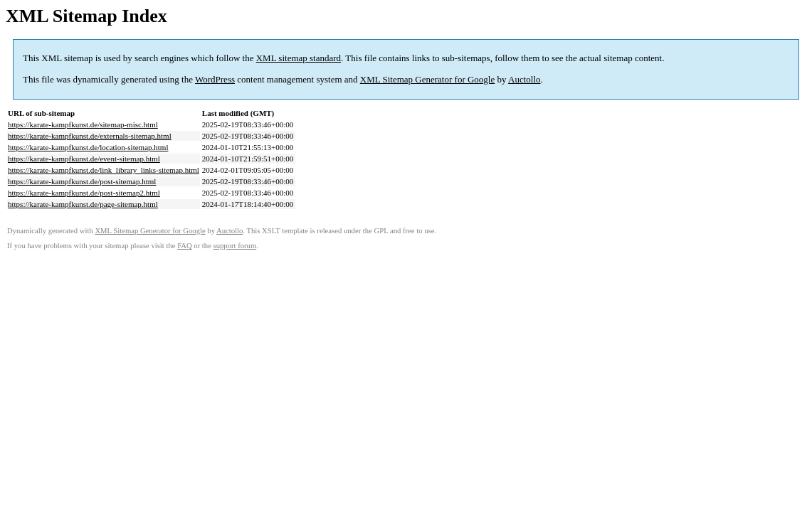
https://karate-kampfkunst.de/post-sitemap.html (82, 181)
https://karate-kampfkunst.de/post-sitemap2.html (84, 193)
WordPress (215, 79)
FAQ (185, 246)
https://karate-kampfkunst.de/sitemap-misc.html (83, 124)
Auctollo (524, 79)
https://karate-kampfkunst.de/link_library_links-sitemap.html (104, 170)
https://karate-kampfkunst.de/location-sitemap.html (88, 147)
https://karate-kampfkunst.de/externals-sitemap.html (90, 136)
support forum (235, 246)
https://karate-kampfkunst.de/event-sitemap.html (84, 159)
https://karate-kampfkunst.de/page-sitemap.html (83, 204)
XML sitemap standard (299, 58)
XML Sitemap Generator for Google (427, 79)
